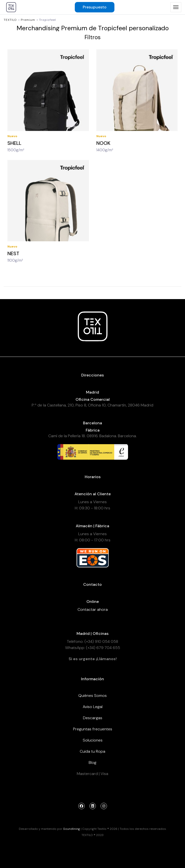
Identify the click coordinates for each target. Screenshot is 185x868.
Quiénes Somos (92, 696)
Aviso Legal (93, 707)
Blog (92, 762)
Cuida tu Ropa (92, 751)
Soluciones (93, 740)
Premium (28, 20)
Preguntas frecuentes (93, 729)
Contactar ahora (93, 609)
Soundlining (72, 829)
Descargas (93, 718)
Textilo (10, 20)
